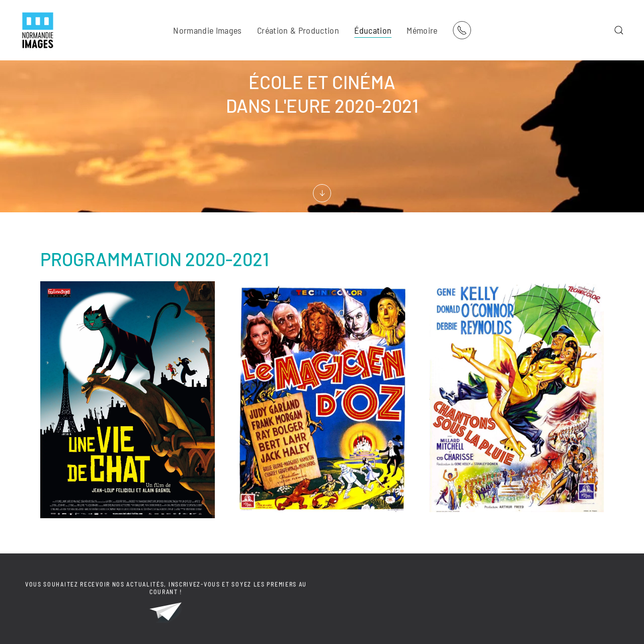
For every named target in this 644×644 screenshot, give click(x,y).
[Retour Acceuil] (38, 30)
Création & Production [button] (298, 30)
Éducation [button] (373, 30)
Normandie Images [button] (208, 30)
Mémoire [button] (422, 30)
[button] (619, 30)
